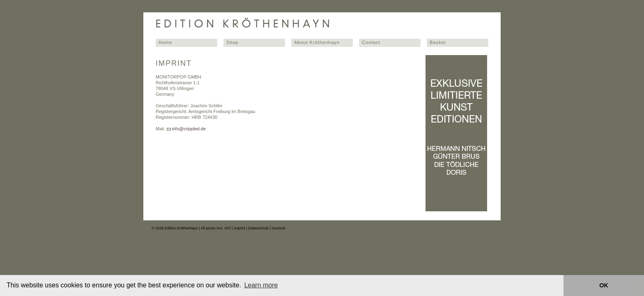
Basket (438, 42)
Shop (232, 42)
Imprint (239, 228)
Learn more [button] (261, 285)
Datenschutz (258, 228)
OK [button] (604, 285)
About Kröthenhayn (317, 42)
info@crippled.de (189, 129)
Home (165, 42)
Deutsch (279, 228)
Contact (371, 42)
